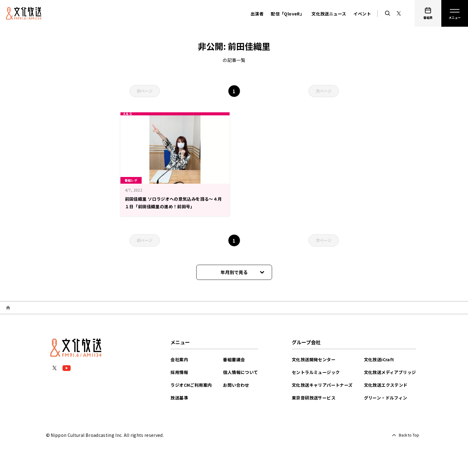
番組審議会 (234, 359)
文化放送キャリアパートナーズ (322, 385)
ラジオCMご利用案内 (191, 385)
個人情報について (240, 372)
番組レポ (133, 179)
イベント (362, 14)
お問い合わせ (236, 385)
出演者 (257, 14)
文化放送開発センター (314, 359)
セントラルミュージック (316, 372)
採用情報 (179, 372)
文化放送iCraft (379, 359)
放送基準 (179, 398)
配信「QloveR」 (288, 14)
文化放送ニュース (329, 14)
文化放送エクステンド (386, 385)
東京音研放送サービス (314, 398)
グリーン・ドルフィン (386, 398)
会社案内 (179, 359)
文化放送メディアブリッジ (390, 372)
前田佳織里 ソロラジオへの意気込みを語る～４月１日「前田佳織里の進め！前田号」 (173, 206)
